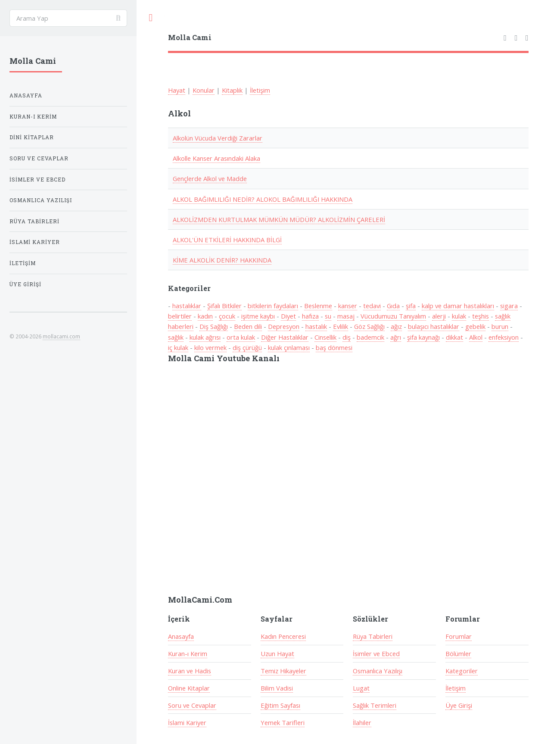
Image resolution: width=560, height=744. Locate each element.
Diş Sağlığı (214, 326)
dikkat (454, 337)
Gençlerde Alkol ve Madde (210, 178)
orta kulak (241, 337)
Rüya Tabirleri (373, 636)
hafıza (310, 316)
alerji (439, 316)
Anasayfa (181, 636)
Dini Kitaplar (32, 137)
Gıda (393, 306)
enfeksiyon (504, 337)
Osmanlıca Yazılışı (378, 671)
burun (500, 326)
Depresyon (284, 326)
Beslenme (318, 306)
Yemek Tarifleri (283, 722)
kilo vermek (210, 347)
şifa (411, 306)
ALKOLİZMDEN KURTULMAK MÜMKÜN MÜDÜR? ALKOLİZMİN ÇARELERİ (279, 219)
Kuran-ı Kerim (188, 653)
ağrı (396, 337)
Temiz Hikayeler (283, 671)
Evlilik (341, 326)
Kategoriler (462, 671)
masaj (346, 316)
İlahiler (362, 722)
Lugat (361, 688)
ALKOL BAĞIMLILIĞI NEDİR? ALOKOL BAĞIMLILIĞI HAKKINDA (263, 199)
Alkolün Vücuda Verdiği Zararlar (218, 138)
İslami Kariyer (187, 722)
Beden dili (248, 326)
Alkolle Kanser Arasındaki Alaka (216, 158)
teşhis (481, 316)
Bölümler (458, 653)
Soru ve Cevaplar (192, 705)
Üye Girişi (459, 705)
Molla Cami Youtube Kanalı (224, 358)
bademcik (370, 337)
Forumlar (459, 636)
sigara (509, 306)
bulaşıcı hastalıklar (434, 326)
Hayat (177, 90)
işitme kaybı (258, 316)
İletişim (260, 90)
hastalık (316, 326)
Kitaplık (232, 90)
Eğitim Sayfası (280, 705)
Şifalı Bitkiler (224, 306)
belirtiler (180, 316)
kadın (205, 316)
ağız (396, 326)
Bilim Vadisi (277, 688)
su (328, 316)
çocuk (227, 316)
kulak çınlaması (289, 347)
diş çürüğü (247, 347)
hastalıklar (187, 306)
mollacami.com (61, 336)
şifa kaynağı (423, 337)
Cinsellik (325, 337)
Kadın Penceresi (283, 636)
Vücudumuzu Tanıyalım (393, 316)
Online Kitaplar (189, 688)
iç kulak (178, 347)
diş (347, 337)
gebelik (475, 326)
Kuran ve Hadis (190, 671)
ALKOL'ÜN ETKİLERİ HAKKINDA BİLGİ (227, 240)
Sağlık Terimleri (375, 705)
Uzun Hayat (277, 653)
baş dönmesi (334, 347)
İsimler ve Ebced (376, 653)
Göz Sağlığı (369, 326)
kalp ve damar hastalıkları (458, 306)
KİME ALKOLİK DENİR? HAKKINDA (222, 260)
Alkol (476, 337)
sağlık (176, 337)
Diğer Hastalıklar (285, 337)
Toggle (151, 18)
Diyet (288, 316)
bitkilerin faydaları (273, 306)
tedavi (372, 306)
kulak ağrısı (205, 337)
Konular (204, 90)
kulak (459, 316)
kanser (348, 306)
